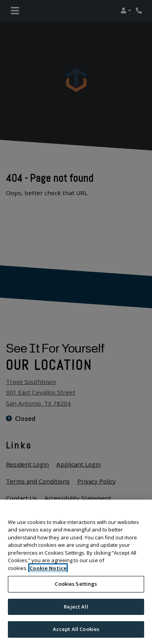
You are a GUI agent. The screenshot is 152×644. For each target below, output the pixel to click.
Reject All (76, 607)
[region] (76, 572)
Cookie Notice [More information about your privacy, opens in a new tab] (48, 568)
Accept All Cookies (76, 629)
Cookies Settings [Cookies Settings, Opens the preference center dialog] (76, 584)
